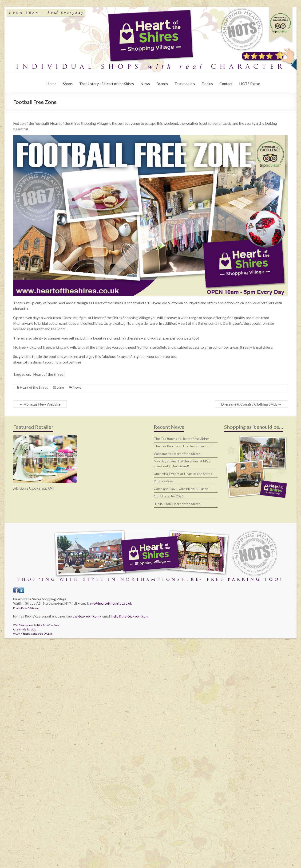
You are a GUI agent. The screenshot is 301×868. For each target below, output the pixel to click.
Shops (68, 84)
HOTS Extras (250, 84)
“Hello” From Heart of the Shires (177, 504)
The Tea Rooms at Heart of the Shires (182, 439)
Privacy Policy (20, 608)
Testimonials (185, 84)
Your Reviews (164, 481)
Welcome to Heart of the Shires (177, 454)
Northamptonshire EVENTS (38, 634)
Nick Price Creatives (48, 625)
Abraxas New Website (40, 404)
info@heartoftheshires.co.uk (111, 603)
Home (51, 84)
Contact (226, 84)
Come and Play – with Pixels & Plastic (181, 489)
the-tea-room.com (86, 616)
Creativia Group (25, 629)
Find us (207, 84)
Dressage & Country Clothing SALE (251, 404)
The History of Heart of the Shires (107, 84)
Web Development (23, 625)
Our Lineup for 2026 (169, 496)
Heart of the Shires (48, 374)
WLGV (17, 634)
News (145, 84)
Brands (162, 84)
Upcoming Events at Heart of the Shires (183, 474)
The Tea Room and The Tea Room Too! (183, 446)
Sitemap (35, 608)
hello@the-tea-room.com (130, 616)
